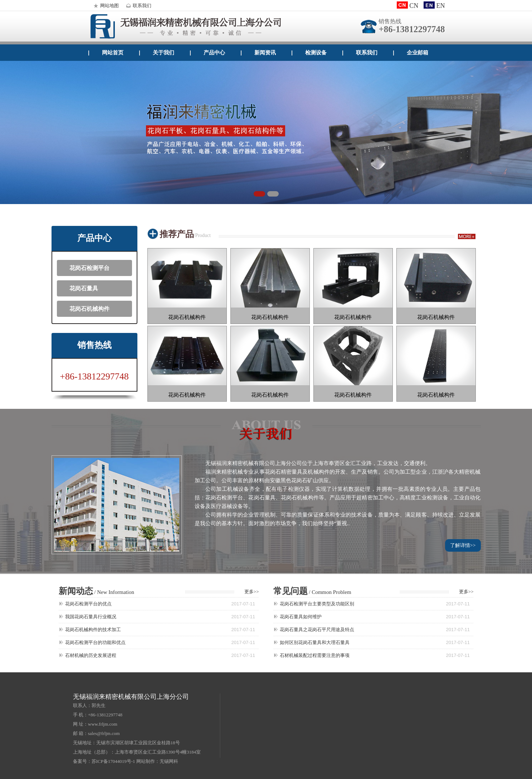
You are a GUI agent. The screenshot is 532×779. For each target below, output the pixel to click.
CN (407, 6)
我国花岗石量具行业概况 (91, 617)
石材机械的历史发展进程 (91, 655)
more (467, 236)
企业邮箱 (418, 53)
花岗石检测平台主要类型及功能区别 (317, 604)
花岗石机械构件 (89, 309)
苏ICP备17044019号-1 (113, 761)
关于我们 (163, 53)
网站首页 (113, 53)
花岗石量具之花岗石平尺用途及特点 (317, 630)
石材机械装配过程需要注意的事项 (315, 655)
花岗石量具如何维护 (301, 617)
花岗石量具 (84, 288)
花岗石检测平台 (89, 268)
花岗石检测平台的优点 (88, 604)
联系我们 (138, 6)
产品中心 (214, 53)
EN (434, 6)
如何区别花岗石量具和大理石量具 (315, 642)
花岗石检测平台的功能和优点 (95, 642)
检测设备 (316, 53)
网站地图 (105, 6)
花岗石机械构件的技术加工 (93, 630)
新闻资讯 (265, 53)
